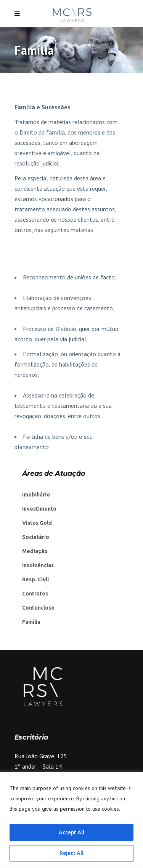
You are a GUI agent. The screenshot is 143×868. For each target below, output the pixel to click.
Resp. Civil (35, 579)
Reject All (71, 853)
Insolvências (38, 565)
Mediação (35, 551)
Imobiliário (36, 495)
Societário (36, 537)
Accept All (71, 832)
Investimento (39, 509)
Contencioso (38, 608)
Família (31, 622)
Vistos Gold (37, 523)
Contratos (35, 594)
